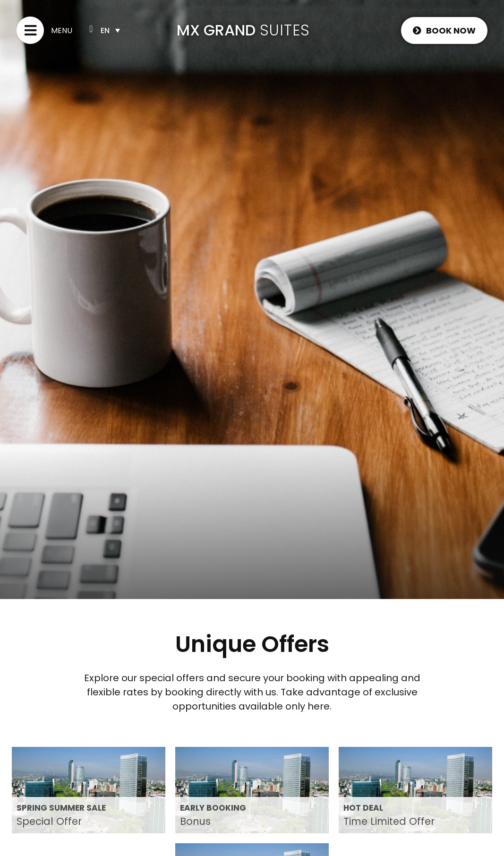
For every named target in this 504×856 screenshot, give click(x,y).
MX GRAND (216, 30)
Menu (62, 30)
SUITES (285, 30)
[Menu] (30, 30)
